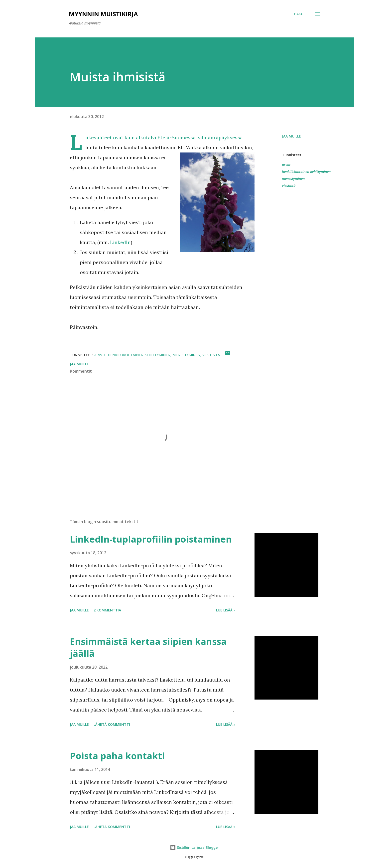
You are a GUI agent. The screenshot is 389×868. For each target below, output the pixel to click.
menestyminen (293, 179)
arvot (286, 165)
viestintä (289, 186)
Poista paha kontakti (117, 756)
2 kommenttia (107, 610)
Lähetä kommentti (112, 724)
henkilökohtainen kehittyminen (306, 172)
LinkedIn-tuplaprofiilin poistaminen (151, 539)
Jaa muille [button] (291, 136)
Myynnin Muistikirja (103, 14)
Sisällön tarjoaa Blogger (194, 847)
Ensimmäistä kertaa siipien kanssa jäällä (148, 648)
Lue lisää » (226, 610)
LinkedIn (120, 242)
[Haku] (299, 14)
